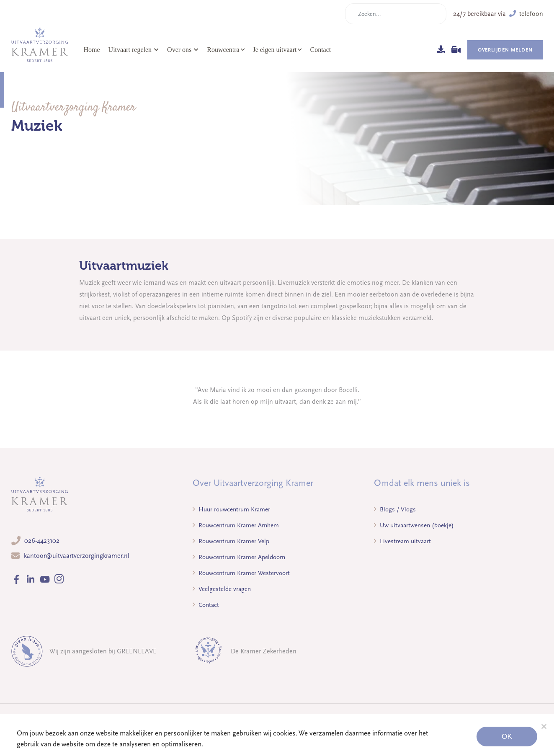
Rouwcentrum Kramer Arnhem (236, 525)
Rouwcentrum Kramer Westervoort (241, 573)
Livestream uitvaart (402, 541)
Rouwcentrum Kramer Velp (231, 541)
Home (92, 50)
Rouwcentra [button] (223, 50)
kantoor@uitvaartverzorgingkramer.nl (77, 556)
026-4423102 (42, 541)
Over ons (183, 50)
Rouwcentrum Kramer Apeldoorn (239, 557)
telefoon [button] (526, 14)
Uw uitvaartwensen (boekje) (414, 525)
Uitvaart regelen (134, 50)
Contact (320, 50)
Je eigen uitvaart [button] (275, 50)
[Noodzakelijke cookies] (544, 726)
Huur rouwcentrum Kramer (231, 509)
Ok (507, 737)
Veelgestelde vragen (222, 589)
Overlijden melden (505, 50)
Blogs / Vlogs (395, 509)
